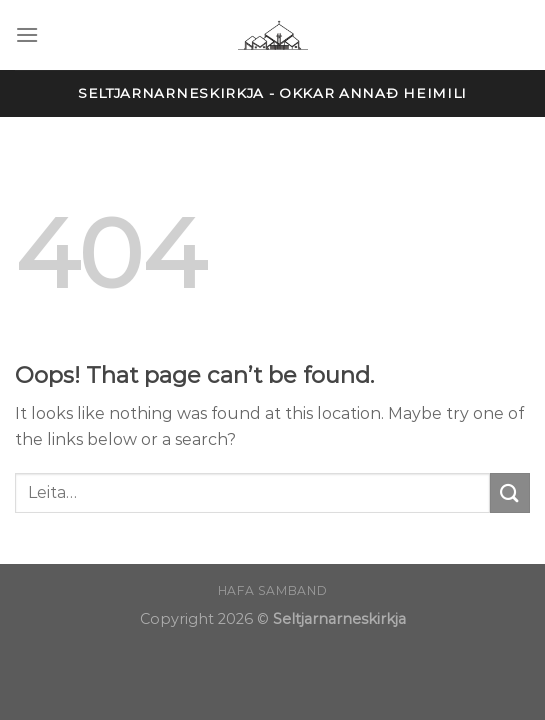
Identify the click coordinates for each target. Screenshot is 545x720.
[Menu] (27, 34)
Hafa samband (272, 590)
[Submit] (510, 492)
